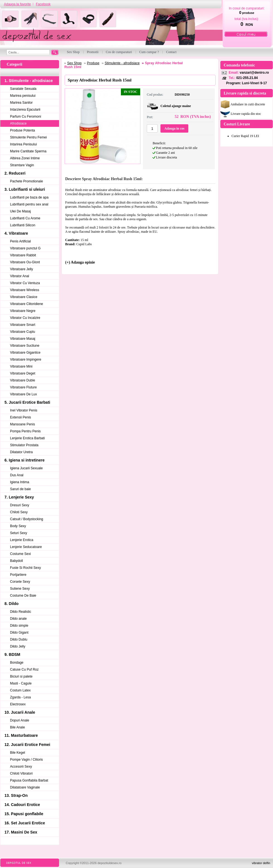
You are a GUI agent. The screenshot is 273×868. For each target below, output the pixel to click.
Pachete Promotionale (26, 181)
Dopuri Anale (20, 720)
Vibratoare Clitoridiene (27, 304)
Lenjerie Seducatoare (26, 547)
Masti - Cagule (21, 683)
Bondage (17, 663)
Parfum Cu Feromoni (25, 116)
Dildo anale (18, 619)
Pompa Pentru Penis (25, 431)
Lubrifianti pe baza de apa (29, 197)
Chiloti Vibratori (21, 773)
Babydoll (16, 561)
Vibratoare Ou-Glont (25, 262)
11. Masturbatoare (21, 735)
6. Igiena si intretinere (25, 460)
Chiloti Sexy (19, 512)
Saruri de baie (20, 489)
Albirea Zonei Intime (25, 158)
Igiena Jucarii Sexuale (26, 468)
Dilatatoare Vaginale (25, 787)
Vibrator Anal (20, 276)
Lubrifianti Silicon (23, 225)
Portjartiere (18, 575)
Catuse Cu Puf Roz (24, 669)
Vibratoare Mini (21, 366)
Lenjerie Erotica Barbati (27, 438)
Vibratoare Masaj (23, 339)
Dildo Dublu (19, 639)
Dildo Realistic (21, 612)
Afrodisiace (18, 123)
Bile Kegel (18, 753)
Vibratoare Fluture (23, 387)
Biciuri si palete (21, 676)
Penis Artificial (20, 241)
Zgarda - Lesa (20, 697)
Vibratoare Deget (23, 373)
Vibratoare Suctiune (25, 346)
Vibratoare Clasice (24, 297)
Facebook (43, 4)
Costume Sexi (20, 554)
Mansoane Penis (22, 424)
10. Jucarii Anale (20, 712)
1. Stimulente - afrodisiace (29, 81)
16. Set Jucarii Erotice (25, 823)
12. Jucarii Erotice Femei (27, 745)
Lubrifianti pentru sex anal (29, 204)
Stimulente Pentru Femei (28, 137)
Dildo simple (19, 626)
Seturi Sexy (19, 533)
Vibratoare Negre (23, 311)
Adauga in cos (174, 128)
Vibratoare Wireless (25, 290)
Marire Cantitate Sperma (28, 151)
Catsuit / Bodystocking (27, 519)
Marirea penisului (23, 96)
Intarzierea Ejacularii (25, 110)
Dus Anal (17, 475)
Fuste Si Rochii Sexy (25, 568)
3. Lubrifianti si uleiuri (25, 189)
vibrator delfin (261, 863)
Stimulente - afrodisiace (122, 63)
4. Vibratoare (16, 233)
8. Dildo (12, 604)
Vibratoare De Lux (24, 394)
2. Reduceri (15, 173)
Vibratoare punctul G (25, 248)
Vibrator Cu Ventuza (25, 283)
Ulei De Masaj (20, 211)
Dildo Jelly (18, 646)
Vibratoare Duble (23, 380)
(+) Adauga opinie (80, 262)
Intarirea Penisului (23, 144)
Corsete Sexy (20, 582)
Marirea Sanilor (21, 103)
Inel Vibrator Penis (24, 410)
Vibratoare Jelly (22, 269)
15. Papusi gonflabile (24, 814)
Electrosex (18, 704)
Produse (93, 63)
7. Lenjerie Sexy (19, 497)
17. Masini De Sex (21, 832)
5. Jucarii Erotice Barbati (27, 402)
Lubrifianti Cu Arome (25, 218)
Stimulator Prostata (24, 445)
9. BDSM (12, 654)
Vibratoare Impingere (26, 359)
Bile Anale (17, 727)
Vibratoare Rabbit (23, 255)
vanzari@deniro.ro (254, 73)
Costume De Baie (23, 596)
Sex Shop (74, 63)
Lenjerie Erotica (22, 540)
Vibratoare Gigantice (25, 353)
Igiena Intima (20, 482)
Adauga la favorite (17, 4)
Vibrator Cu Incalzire (25, 318)
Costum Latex (20, 690)
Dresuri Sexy (20, 505)
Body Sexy (18, 526)
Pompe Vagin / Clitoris (26, 760)
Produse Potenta (22, 130)
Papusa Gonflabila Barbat (29, 780)
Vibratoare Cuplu (23, 332)
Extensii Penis (20, 417)
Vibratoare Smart (23, 325)
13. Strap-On (16, 795)
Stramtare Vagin (22, 165)
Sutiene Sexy (20, 589)
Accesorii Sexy (21, 767)
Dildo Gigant (19, 633)
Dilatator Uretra (21, 452)
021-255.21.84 (247, 78)
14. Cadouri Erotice (22, 805)
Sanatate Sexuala (23, 89)
